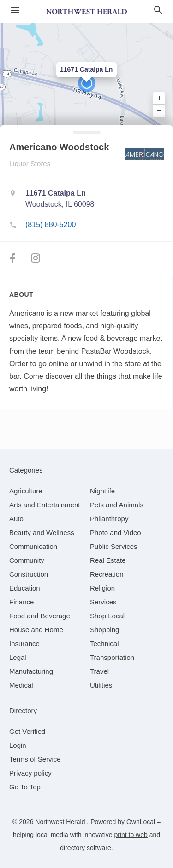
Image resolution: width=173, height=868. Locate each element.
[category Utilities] (101, 685)
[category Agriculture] (26, 491)
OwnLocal (141, 822)
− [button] (159, 111)
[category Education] (25, 588)
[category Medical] (21, 685)
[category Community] (27, 560)
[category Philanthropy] (109, 519)
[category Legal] (18, 657)
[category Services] (103, 602)
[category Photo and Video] (116, 532)
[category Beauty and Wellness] (42, 532)
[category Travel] (99, 671)
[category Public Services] (114, 546)
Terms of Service (35, 759)
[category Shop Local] (107, 616)
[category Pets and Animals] (117, 505)
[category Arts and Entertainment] (45, 505)
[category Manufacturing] (31, 671)
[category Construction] (29, 574)
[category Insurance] (24, 643)
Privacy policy (30, 773)
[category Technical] (104, 643)
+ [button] (159, 98)
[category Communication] (33, 546)
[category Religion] (102, 588)
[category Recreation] (107, 574)
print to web (131, 835)
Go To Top (25, 787)
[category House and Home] (36, 630)
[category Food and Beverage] (40, 616)
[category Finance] (21, 602)
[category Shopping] (104, 630)
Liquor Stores (30, 163)
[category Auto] (16, 519)
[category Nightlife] (102, 491)
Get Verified (27, 731)
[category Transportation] (112, 657)
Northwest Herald (61, 822)
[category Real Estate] (108, 560)
